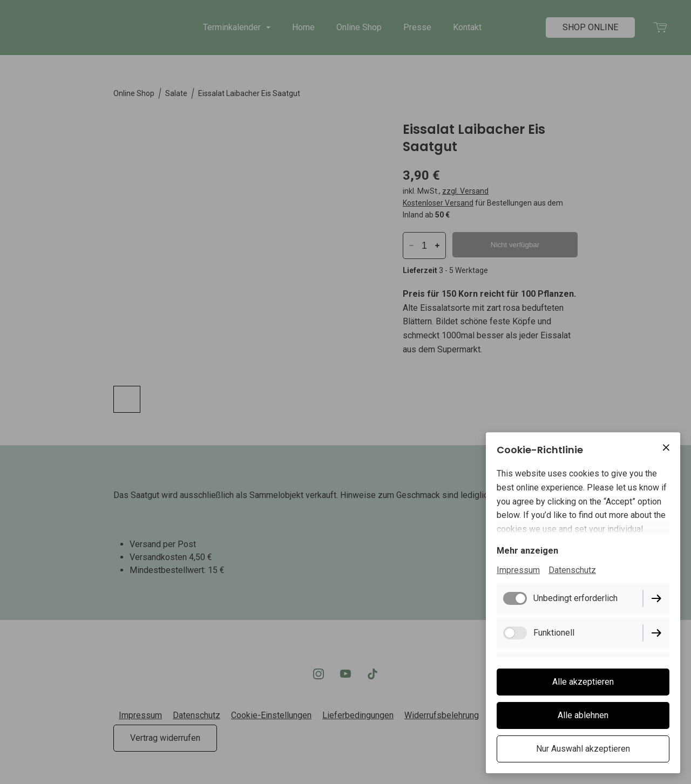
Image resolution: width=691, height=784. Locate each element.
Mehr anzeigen (527, 551)
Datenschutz (572, 570)
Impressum (518, 570)
